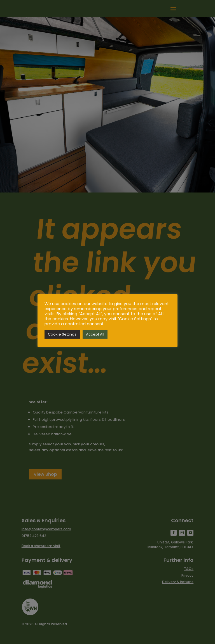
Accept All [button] (95, 334)
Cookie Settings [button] (62, 334)
